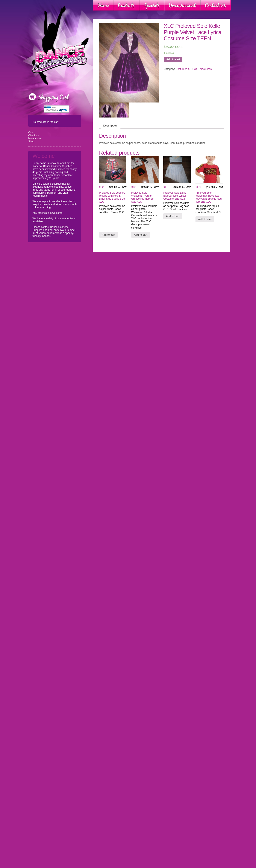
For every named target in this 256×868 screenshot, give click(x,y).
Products (127, 6)
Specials (152, 6)
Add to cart (173, 59)
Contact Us (216, 6)
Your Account (182, 6)
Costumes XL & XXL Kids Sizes (194, 69)
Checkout (34, 136)
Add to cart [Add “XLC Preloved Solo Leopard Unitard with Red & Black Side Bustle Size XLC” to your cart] (108, 235)
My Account (35, 139)
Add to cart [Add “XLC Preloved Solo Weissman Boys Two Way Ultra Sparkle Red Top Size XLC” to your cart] (205, 219)
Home (103, 6)
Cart (31, 133)
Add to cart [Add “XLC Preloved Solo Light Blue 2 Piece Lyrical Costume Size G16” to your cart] (173, 216)
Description (111, 126)
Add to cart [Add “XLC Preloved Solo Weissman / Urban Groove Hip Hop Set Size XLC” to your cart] (140, 235)
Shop (31, 142)
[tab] (111, 126)
